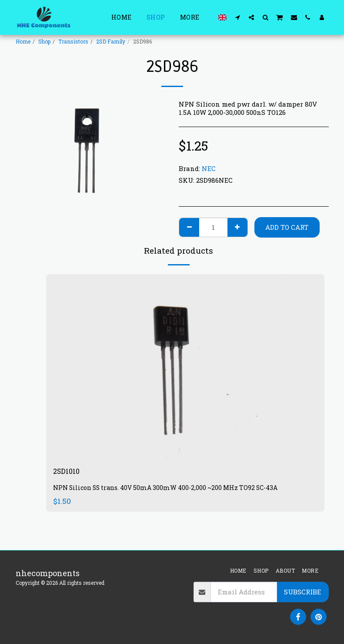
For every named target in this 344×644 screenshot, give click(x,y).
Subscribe (302, 592)
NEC (209, 168)
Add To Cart (287, 227)
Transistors (73, 41)
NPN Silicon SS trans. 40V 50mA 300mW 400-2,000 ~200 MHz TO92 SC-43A (170, 489)
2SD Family (111, 41)
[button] (237, 17)
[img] (185, 367)
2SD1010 (68, 472)
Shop (44, 41)
